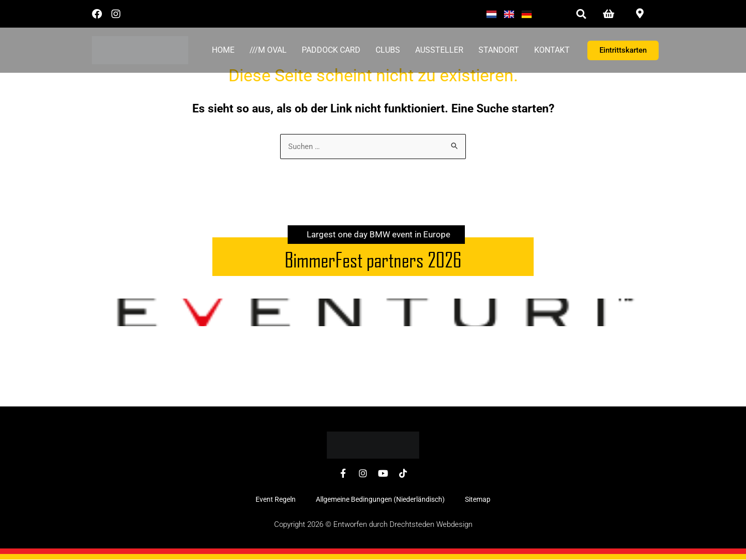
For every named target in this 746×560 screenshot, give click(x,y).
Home (223, 50)
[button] (581, 14)
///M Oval (268, 50)
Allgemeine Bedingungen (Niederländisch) (380, 500)
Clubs (388, 50)
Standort (499, 50)
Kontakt (552, 50)
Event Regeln (276, 500)
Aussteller (439, 50)
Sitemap (478, 500)
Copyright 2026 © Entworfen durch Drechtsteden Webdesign (373, 525)
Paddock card (331, 50)
